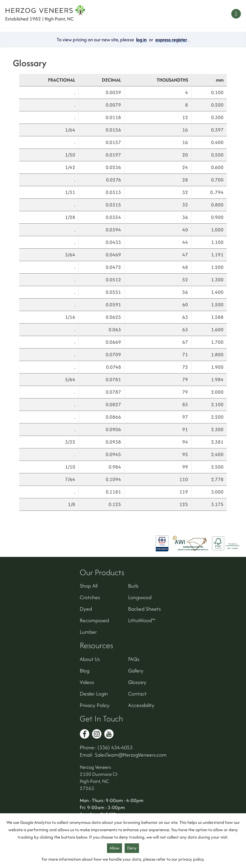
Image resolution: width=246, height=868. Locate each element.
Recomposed (94, 620)
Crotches (90, 597)
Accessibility (141, 705)
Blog (85, 671)
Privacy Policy (95, 705)
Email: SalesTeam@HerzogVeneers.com (123, 755)
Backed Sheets (144, 609)
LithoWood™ (142, 620)
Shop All (89, 586)
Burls (133, 586)
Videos (87, 682)
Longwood (140, 597)
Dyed (86, 609)
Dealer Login (94, 694)
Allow (115, 848)
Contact (137, 694)
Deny (132, 848)
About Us (90, 659)
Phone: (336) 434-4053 (106, 747)
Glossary (137, 682)
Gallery (136, 671)
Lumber (88, 632)
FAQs (134, 659)
